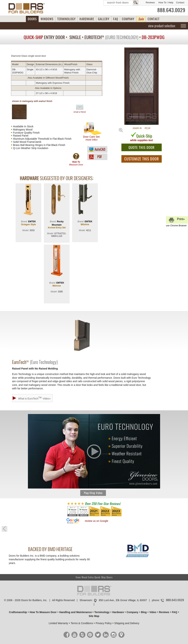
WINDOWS (47, 19)
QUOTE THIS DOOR (142, 147)
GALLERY (104, 19)
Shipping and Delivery (127, 623)
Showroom (86, 600)
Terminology (102, 612)
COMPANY (128, 19)
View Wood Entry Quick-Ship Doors (94, 577)
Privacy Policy (104, 623)
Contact (180, 2)
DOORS (32, 19)
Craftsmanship (18, 612)
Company (132, 612)
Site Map (94, 616)
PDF (100, 157)
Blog (144, 612)
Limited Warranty (58, 623)
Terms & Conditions (82, 623)
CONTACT (154, 19)
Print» (176, 221)
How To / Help (166, 2)
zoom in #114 (142, 128)
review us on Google (97, 521)
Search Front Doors (121, 3)
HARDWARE (87, 19)
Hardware (118, 612)
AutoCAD (100, 149)
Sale (141, 19)
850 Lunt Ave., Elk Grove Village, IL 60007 (123, 600)
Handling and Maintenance (76, 612)
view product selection (162, 26)
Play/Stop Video (93, 493)
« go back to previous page (5, 529)
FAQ (116, 19)
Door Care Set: (92, 131)
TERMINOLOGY (66, 19)
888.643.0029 (171, 10)
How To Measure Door (43, 612)
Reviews (150, 2)
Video (153, 612)
